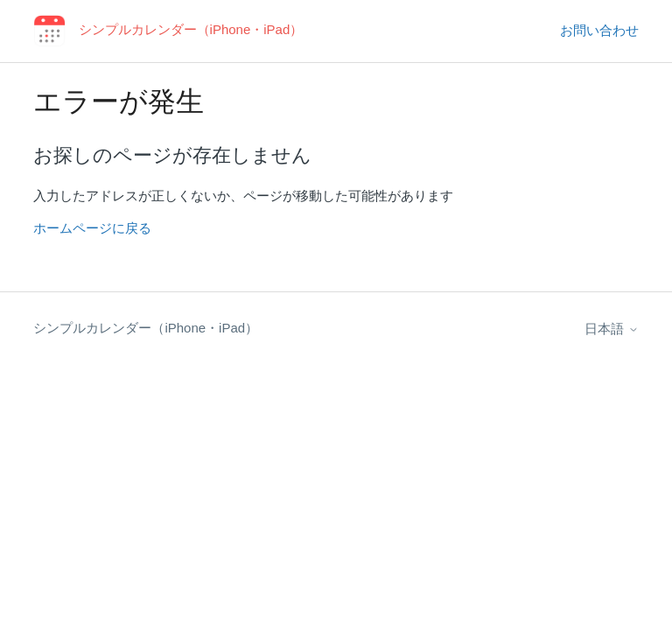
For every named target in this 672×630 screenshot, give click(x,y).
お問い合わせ (599, 30)
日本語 (611, 329)
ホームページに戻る (92, 228)
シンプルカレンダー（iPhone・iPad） (146, 328)
